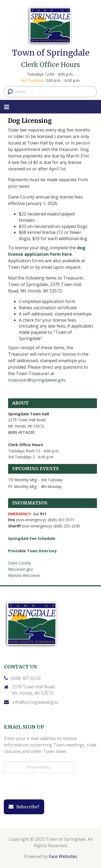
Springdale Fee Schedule (32, 538)
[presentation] (41, 786)
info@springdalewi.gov (35, 702)
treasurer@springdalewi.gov (37, 380)
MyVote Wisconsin (24, 575)
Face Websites (63, 856)
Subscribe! (24, 807)
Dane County (20, 563)
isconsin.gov (22, 569)
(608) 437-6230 (26, 678)
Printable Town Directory (32, 551)
